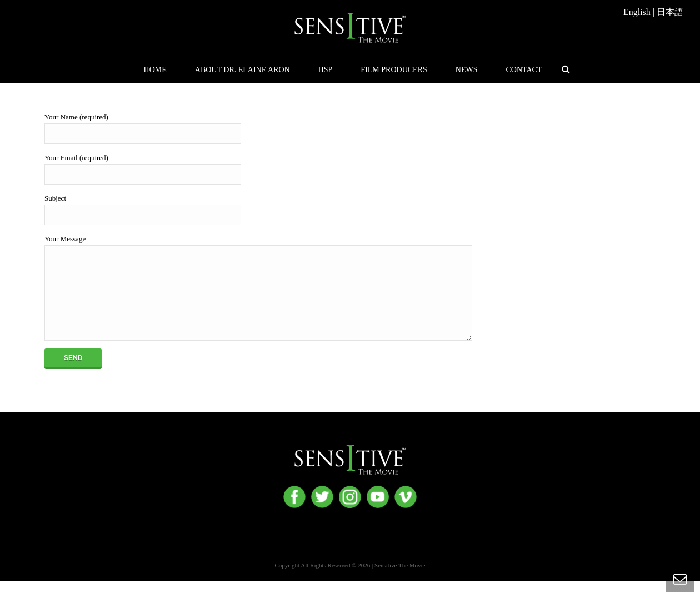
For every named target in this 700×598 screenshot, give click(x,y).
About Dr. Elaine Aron (242, 70)
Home (155, 70)
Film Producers (394, 70)
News (467, 70)
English (637, 12)
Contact (524, 70)
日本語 (670, 12)
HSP (326, 70)
